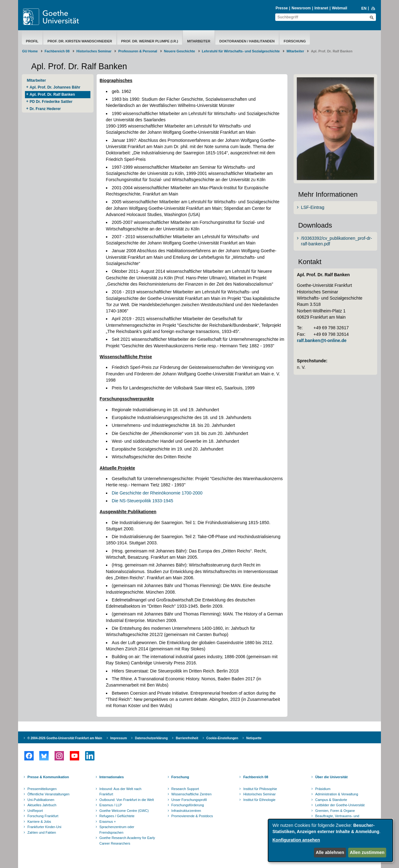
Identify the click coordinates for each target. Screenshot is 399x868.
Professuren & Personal (138, 51)
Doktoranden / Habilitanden (247, 41)
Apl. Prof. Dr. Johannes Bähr (55, 87)
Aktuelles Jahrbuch (42, 805)
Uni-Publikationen (41, 800)
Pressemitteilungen (42, 789)
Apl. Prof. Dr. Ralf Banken (52, 94)
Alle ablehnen (330, 852)
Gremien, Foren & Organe (335, 811)
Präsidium (323, 789)
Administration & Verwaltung (337, 794)
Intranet (321, 8)
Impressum (119, 738)
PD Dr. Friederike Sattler (51, 102)
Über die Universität (331, 777)
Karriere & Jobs (39, 822)
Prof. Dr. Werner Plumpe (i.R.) (150, 41)
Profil (32, 41)
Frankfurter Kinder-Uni (44, 827)
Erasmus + (108, 822)
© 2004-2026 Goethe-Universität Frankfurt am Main (65, 738)
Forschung (295, 41)
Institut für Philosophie (260, 789)
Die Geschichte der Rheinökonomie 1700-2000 (157, 493)
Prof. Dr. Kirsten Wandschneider (80, 41)
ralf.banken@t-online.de (322, 340)
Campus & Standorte (331, 800)
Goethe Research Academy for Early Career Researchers (127, 841)
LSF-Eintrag (312, 207)
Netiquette (254, 738)
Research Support (185, 789)
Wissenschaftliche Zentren (192, 794)
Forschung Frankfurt (43, 816)
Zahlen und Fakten (42, 832)
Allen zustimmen (367, 852)
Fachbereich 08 (57, 51)
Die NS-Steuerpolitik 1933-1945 (143, 501)
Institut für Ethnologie (259, 800)
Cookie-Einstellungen (222, 738)
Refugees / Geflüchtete (117, 816)
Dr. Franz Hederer (45, 109)
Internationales (112, 777)
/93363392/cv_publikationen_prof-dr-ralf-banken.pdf (336, 241)
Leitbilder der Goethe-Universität (340, 805)
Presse (282, 8)
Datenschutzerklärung (151, 738)
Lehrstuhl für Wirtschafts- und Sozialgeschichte (241, 51)
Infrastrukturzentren (186, 811)
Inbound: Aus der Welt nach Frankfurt (120, 792)
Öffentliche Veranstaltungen (48, 794)
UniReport (35, 811)
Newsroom (301, 8)
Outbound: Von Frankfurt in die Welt (127, 800)
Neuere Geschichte (180, 51)
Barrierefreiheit (187, 738)
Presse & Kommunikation (48, 777)
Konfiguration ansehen (296, 840)
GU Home (30, 51)
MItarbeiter (199, 41)
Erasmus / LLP (111, 805)
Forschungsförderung (188, 805)
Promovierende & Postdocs (192, 816)
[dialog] (330, 840)
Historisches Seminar (94, 51)
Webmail (340, 8)
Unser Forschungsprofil (189, 800)
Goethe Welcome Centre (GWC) (124, 811)
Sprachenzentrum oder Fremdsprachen (117, 830)
